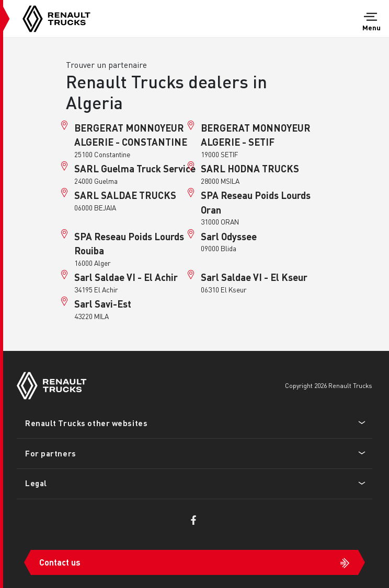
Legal (36, 483)
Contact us (60, 562)
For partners (51, 453)
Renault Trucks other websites (86, 423)
